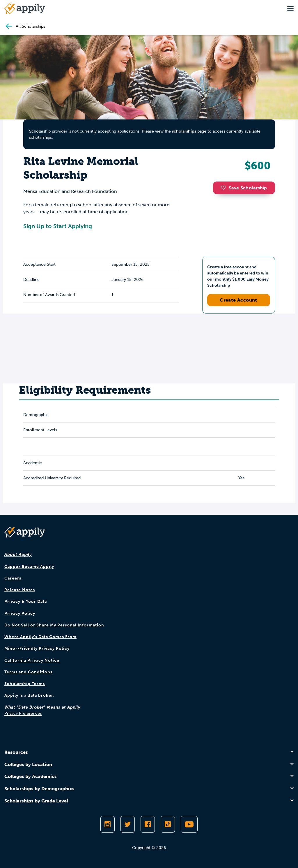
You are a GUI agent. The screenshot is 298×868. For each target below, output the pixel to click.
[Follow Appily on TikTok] (168, 824)
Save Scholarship (244, 188)
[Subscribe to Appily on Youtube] (189, 824)
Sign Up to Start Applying (58, 226)
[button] (225, 188)
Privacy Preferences (23, 713)
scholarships (184, 131)
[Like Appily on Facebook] (148, 824)
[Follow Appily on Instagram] (108, 824)
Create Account (238, 300)
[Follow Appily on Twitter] (128, 824)
